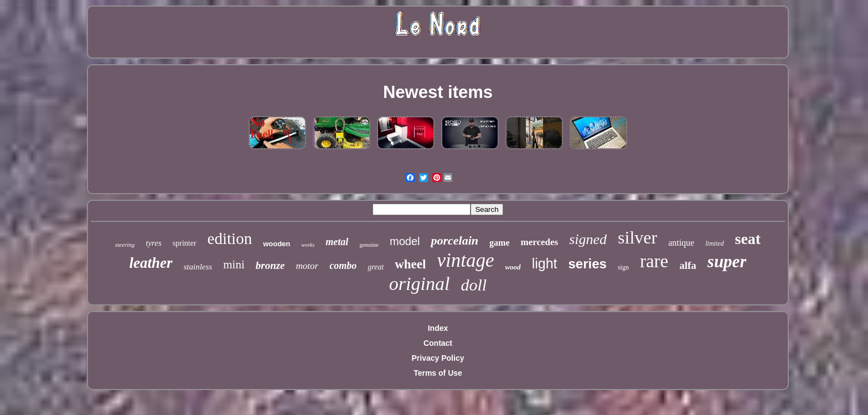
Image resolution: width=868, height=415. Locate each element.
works (308, 245)
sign (623, 267)
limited (714, 243)
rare (654, 261)
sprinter (185, 243)
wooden (277, 244)
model (405, 241)
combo (343, 266)
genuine (369, 245)
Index (438, 328)
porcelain (454, 240)
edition (230, 238)
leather (151, 263)
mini (234, 264)
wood (513, 267)
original (420, 284)
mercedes (539, 242)
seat (748, 239)
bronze (270, 265)
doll (474, 285)
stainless (198, 267)
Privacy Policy (438, 358)
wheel (410, 264)
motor (308, 266)
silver (637, 237)
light (545, 263)
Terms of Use (438, 373)
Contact (438, 343)
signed (588, 239)
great (376, 267)
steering (125, 245)
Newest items (438, 92)
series (588, 264)
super (727, 261)
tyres (154, 243)
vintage (465, 260)
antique (681, 243)
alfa (688, 265)
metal (337, 242)
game (499, 243)
